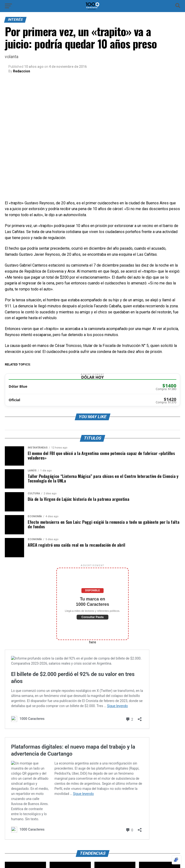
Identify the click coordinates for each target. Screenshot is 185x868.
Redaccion (22, 71)
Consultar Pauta (92, 617)
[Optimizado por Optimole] (177, 860)
